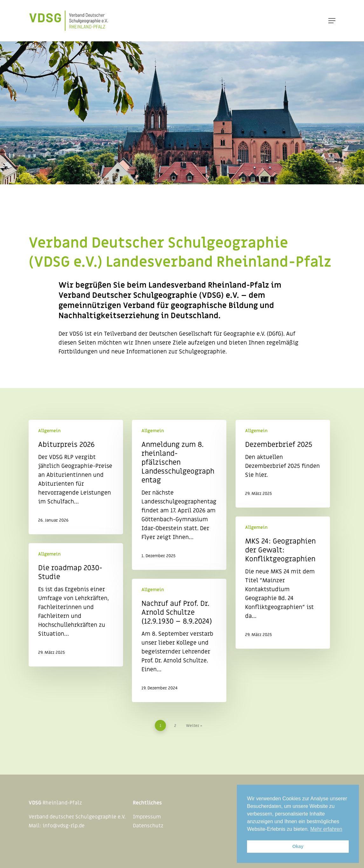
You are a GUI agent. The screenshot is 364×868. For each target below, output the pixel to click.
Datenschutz (148, 826)
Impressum (147, 817)
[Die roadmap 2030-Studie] (76, 605)
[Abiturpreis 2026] (76, 477)
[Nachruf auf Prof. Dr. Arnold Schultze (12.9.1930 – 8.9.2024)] (179, 640)
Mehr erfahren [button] (326, 829)
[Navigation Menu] (332, 21)
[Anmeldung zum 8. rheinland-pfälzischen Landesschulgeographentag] (179, 495)
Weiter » (194, 726)
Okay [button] (298, 846)
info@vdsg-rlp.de (64, 826)
